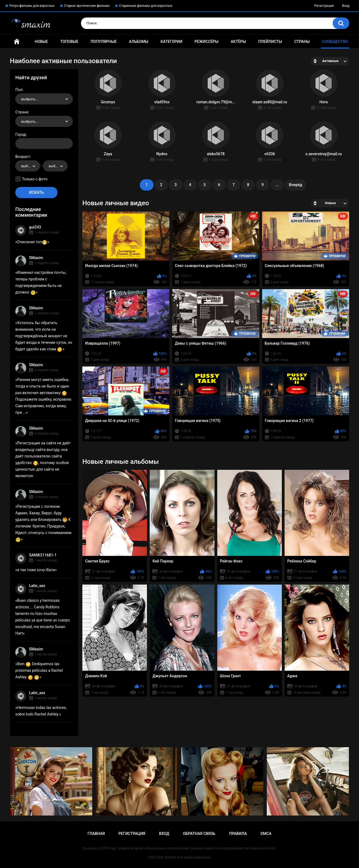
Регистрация (324, 6)
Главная (17, 42)
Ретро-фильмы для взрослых (32, 6)
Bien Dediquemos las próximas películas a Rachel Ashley (39, 670)
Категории (172, 42)
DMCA (266, 834)
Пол (19, 90)
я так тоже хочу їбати (36, 570)
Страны (302, 42)
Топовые (69, 42)
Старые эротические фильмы (87, 6)
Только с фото (35, 179)
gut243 (35, 227)
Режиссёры (206, 42)
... (277, 185)
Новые (41, 42)
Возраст (23, 157)
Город (21, 134)
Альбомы (139, 42)
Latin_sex (37, 586)
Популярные (104, 42)
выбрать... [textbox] (30, 99)
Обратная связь (199, 834)
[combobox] (44, 99)
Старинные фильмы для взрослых (146, 6)
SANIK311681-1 (43, 555)
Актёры (238, 42)
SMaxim (36, 258)
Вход (346, 6)
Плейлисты (270, 42)
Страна (22, 112)
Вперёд (296, 185)
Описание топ (32, 242)
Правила (238, 834)
